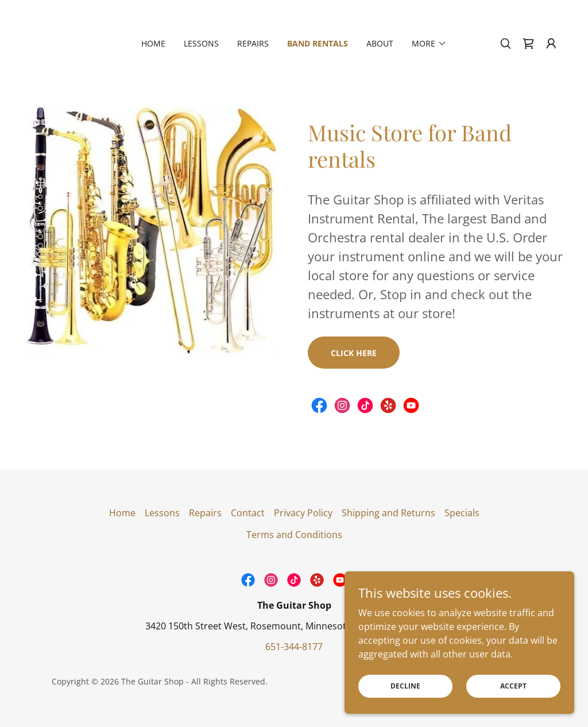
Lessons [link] (201, 43)
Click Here (354, 353)
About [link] (380, 43)
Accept (513, 686)
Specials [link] (462, 513)
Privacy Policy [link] (303, 513)
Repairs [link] (253, 43)
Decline (405, 686)
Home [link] (153, 43)
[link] (528, 44)
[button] (429, 44)
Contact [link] (248, 513)
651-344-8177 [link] (294, 647)
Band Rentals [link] (318, 43)
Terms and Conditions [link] (294, 535)
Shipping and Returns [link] (388, 513)
